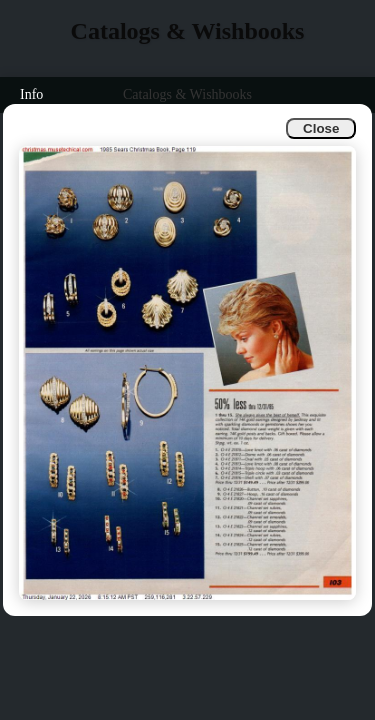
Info (31, 94)
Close (321, 128)
